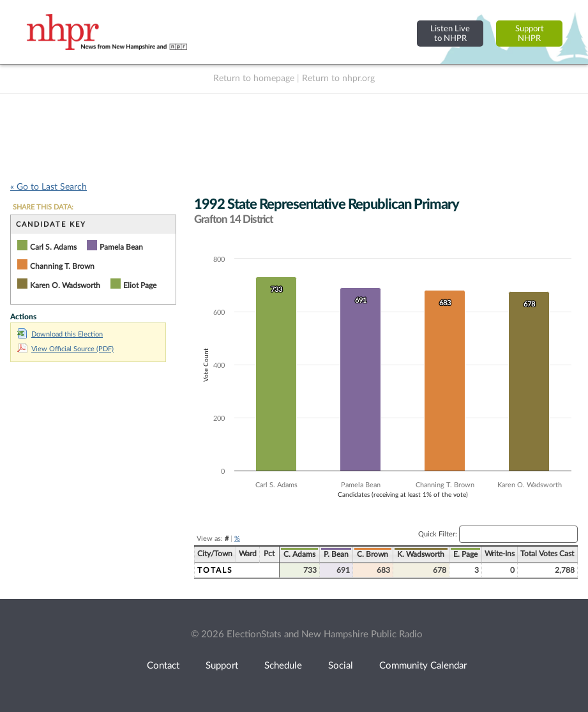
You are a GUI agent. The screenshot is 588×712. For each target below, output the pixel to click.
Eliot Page (140, 285)
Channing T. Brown (62, 266)
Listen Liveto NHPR (450, 34)
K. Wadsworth (421, 554)
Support (222, 666)
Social (341, 666)
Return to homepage (254, 79)
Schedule (283, 666)
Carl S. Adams (53, 247)
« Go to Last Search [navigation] (49, 187)
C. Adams (299, 554)
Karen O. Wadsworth (65, 285)
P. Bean (336, 554)
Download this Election (60, 334)
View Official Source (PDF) (65, 349)
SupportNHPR (530, 34)
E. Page (465, 554)
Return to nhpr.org (338, 79)
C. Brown (373, 554)
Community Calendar (423, 666)
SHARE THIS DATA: (43, 207)
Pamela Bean (121, 247)
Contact (163, 666)
